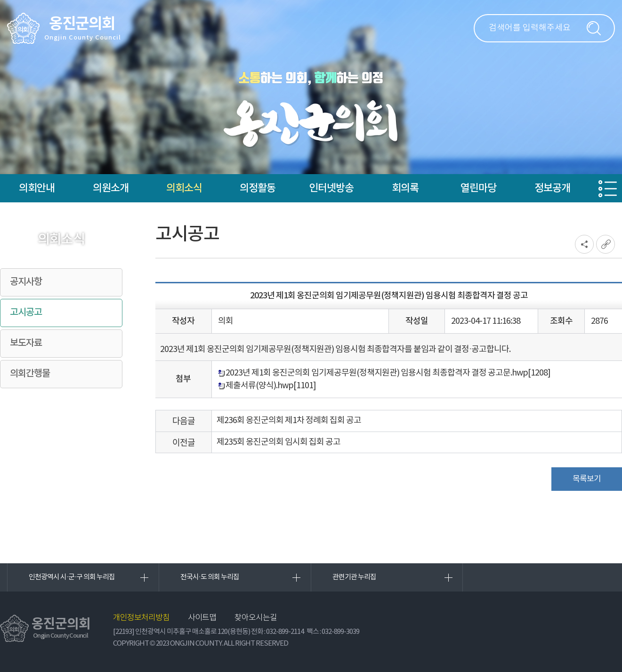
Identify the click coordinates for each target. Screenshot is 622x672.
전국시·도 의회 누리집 (210, 577)
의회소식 (184, 188)
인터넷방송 (331, 188)
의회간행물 (30, 374)
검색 (594, 28)
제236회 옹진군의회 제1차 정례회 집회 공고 (289, 420)
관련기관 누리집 (354, 577)
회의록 (405, 188)
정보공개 (552, 188)
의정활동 (258, 188)
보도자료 (26, 343)
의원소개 (111, 188)
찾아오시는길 (256, 618)
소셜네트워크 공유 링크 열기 (584, 244)
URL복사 (606, 244)
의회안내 (37, 188)
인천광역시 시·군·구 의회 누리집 (72, 577)
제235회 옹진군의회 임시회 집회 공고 (279, 442)
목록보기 (587, 479)
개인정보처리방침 (141, 618)
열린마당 (478, 188)
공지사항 (26, 282)
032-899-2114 (285, 632)
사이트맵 (202, 618)
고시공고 (26, 312)
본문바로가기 (0, 0)
